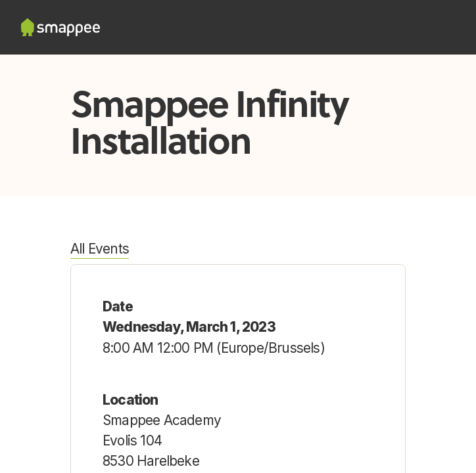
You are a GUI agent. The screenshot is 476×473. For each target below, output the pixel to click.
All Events (100, 249)
